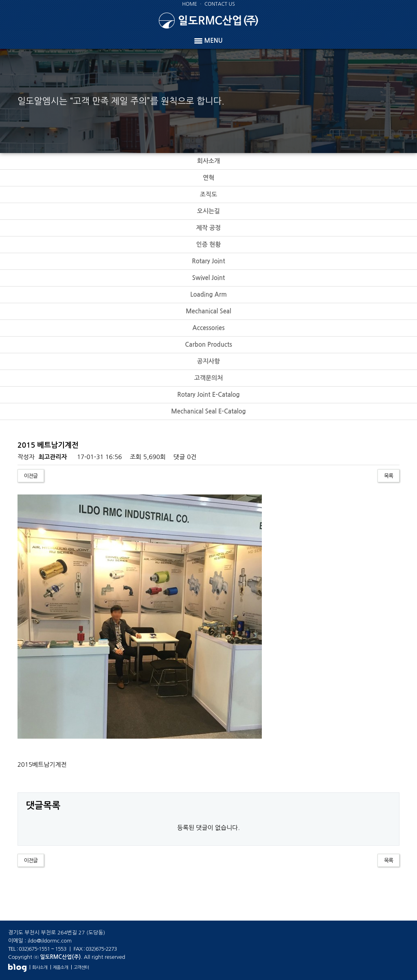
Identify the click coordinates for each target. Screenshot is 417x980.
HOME (190, 4)
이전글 (31, 476)
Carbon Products (208, 345)
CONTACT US (220, 4)
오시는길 (208, 211)
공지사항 (208, 361)
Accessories (208, 328)
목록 (388, 476)
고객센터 (81, 968)
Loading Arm (208, 294)
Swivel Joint (209, 278)
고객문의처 (209, 378)
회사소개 (208, 161)
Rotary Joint (208, 261)
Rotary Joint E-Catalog (208, 395)
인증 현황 (209, 244)
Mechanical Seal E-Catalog (208, 411)
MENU (208, 40)
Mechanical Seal (208, 311)
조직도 (208, 194)
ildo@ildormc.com (50, 941)
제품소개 (60, 968)
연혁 (208, 178)
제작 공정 (209, 228)
